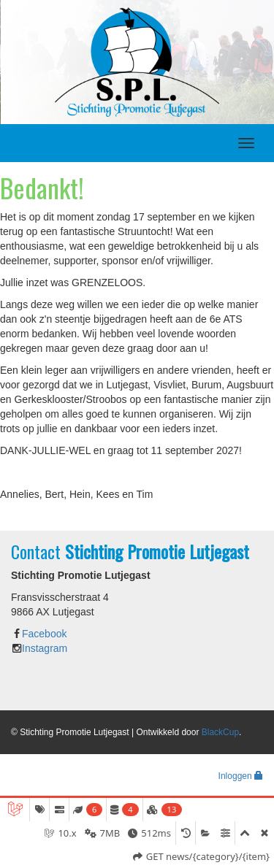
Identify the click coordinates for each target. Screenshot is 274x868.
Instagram (45, 648)
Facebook (44, 634)
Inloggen (241, 776)
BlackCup (220, 732)
